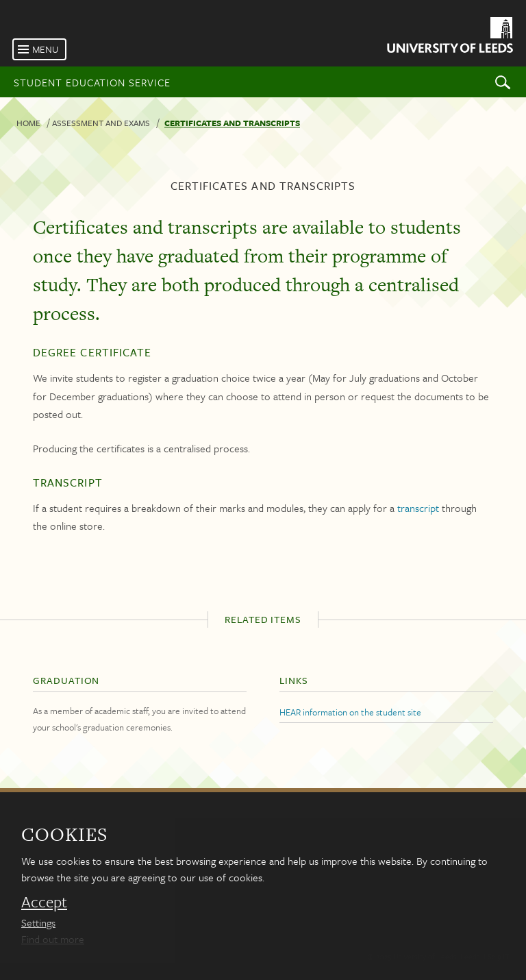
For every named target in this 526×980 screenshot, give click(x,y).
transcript (418, 508)
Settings (38, 922)
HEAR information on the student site (350, 712)
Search (503, 82)
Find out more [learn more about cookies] (53, 939)
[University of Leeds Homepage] (449, 37)
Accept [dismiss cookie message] (44, 902)
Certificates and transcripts (232, 123)
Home (28, 123)
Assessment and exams (101, 123)
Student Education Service (92, 82)
